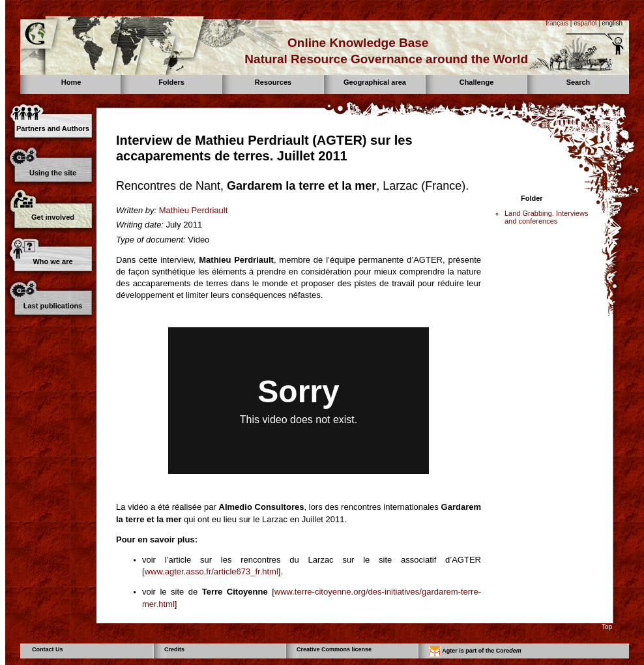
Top (607, 627)
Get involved (53, 217)
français (557, 23)
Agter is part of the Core (475, 651)
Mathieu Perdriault (194, 210)
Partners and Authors (53, 128)
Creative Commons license (334, 649)
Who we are (52, 261)
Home (71, 82)
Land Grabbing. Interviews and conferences (546, 217)
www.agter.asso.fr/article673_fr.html (212, 571)
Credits (174, 649)
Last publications (53, 306)
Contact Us (48, 649)
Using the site (53, 173)
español (585, 23)
